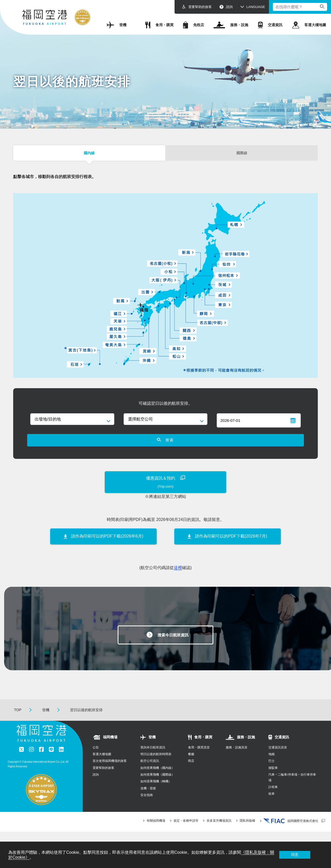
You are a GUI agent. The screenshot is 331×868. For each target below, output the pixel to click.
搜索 (166, 447)
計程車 (273, 797)
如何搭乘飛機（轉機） (156, 792)
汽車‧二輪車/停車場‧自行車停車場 (292, 788)
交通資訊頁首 (278, 757)
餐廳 (191, 764)
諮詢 (226, 7)
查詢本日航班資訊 (153, 757)
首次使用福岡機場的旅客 (110, 771)
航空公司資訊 (150, 771)
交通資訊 (270, 25)
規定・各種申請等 (186, 831)
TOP (18, 720)
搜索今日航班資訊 (173, 644)
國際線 (242, 155)
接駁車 (273, 778)
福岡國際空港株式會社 (291, 831)
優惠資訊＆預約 (165, 491)
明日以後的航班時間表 (156, 764)
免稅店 (194, 25)
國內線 (89, 155)
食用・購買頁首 (199, 757)
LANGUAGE (256, 7)
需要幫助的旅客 (197, 7)
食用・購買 (159, 25)
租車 (272, 804)
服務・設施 (231, 25)
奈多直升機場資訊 (219, 831)
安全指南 (147, 805)
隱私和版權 (247, 831)
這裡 (178, 576)
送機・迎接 (148, 798)
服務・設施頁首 (237, 757)
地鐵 (272, 764)
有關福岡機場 (156, 831)
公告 (96, 757)
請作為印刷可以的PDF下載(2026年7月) (231, 544)
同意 (295, 855)
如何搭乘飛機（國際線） (157, 785)
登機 (117, 25)
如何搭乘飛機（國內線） (157, 778)
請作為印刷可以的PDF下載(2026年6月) (107, 544)
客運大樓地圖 (309, 25)
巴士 (272, 771)
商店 (191, 771)
